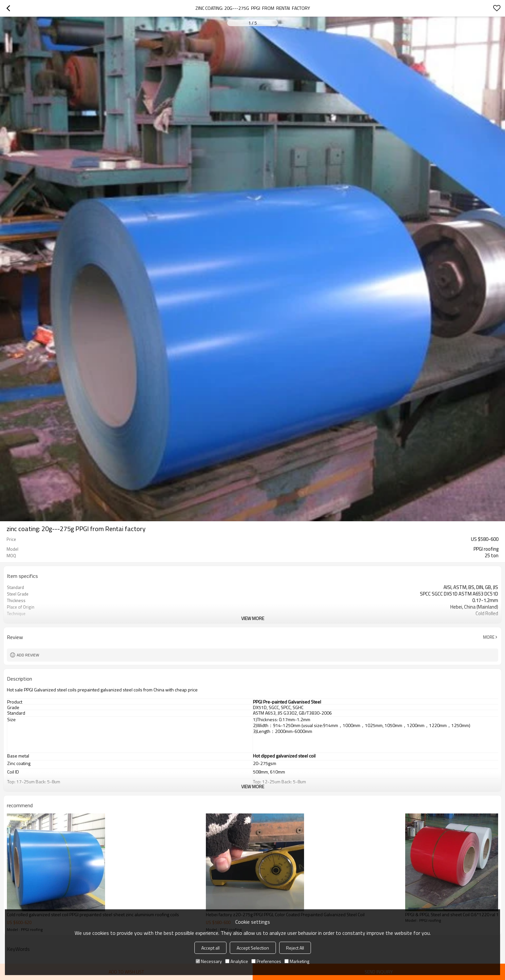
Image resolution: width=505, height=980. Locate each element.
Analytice (237, 961)
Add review (28, 655)
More (489, 637)
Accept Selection (253, 948)
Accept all (210, 948)
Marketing (297, 961)
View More (253, 618)
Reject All (295, 948)
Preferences (266, 961)
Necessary (209, 961)
